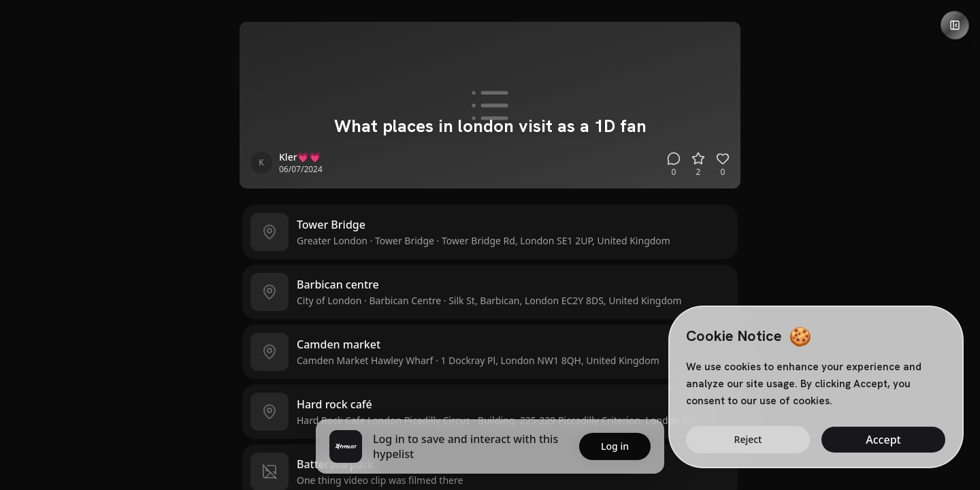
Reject (748, 439)
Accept (883, 440)
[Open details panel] (955, 25)
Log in (615, 446)
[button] (490, 232)
